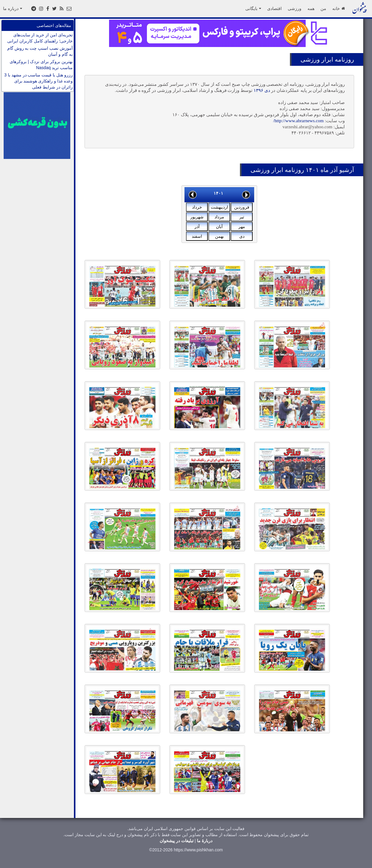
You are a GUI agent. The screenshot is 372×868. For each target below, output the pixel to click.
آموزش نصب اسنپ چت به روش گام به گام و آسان (40, 51)
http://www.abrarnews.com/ (299, 121)
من (323, 8)
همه (311, 8)
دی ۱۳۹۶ (262, 90)
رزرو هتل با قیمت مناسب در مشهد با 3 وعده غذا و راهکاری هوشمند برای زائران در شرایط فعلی (38, 81)
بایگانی (253, 8)
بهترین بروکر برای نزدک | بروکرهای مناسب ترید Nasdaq (41, 65)
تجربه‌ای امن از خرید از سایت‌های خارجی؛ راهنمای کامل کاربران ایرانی (40, 38)
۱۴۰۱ (218, 193)
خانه (339, 8)
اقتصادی (274, 8)
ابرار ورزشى (317, 59)
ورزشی (295, 8)
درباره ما (13, 8)
